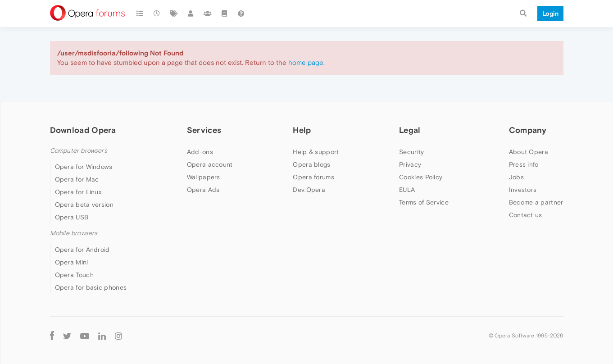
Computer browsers (79, 151)
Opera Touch (74, 275)
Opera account (210, 164)
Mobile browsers (74, 233)
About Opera (529, 152)
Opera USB (72, 217)
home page (306, 62)
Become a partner (536, 202)
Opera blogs (311, 164)
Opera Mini (72, 262)
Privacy (410, 164)
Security (411, 152)
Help (302, 130)
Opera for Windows (84, 167)
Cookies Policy (421, 177)
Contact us (526, 215)
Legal (410, 130)
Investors (523, 190)
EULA (407, 190)
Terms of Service (424, 202)
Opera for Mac (77, 179)
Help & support (316, 152)
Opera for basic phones (91, 287)
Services (204, 130)
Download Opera (83, 130)
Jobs (516, 177)
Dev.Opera (309, 190)
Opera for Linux (78, 192)
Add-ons (200, 152)
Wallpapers (204, 177)
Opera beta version (84, 205)
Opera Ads (203, 190)
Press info (524, 164)
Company (528, 130)
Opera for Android (82, 250)
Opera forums (313, 177)
